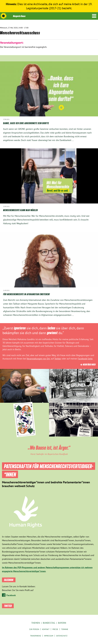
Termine (65, 629)
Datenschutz (62, 636)
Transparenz (36, 636)
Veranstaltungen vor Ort (38, 359)
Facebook (11, 595)
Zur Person (34, 629)
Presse (55, 629)
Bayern (62, 623)
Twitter (58, 359)
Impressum (49, 636)
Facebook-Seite (85, 359)
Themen (36, 623)
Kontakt (46, 629)
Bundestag (49, 623)
